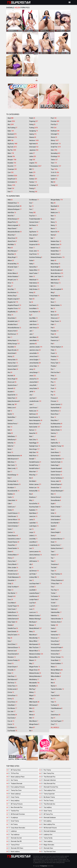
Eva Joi (11, 721)
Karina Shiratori (35, 424)
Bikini (11, 153)
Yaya (53, 692)
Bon (10, 472)
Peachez (55, 356)
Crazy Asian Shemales (18, 828)
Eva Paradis (12, 731)
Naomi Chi (55, 232)
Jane (31, 334)
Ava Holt (11, 376)
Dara (10, 641)
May (32, 663)
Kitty (32, 500)
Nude (32, 172)
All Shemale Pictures (50, 828)
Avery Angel (13, 379)
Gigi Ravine (34, 232)
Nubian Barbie (56, 305)
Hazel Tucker (34, 273)
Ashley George (14, 344)
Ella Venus (12, 683)
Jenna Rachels (35, 363)
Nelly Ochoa (55, 264)
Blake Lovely (13, 468)
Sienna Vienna (56, 497)
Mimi (32, 708)
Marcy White (34, 641)
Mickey (32, 692)
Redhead (55, 131)
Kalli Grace (33, 414)
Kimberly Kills (34, 491)
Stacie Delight (56, 532)
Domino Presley (14, 660)
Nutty (53, 312)
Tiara (53, 571)
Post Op (54, 124)
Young (54, 185)
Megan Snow (34, 670)
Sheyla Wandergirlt (57, 491)
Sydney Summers (57, 548)
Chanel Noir (12, 545)
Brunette (12, 166)
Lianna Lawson (35, 552)
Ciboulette (12, 580)
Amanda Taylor (13, 267)
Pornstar (55, 121)
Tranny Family (48, 838)
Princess (54, 401)
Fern (31, 209)
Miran (32, 727)
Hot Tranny (14, 824)
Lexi (31, 548)
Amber (11, 270)
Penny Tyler (56, 363)
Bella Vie (11, 446)
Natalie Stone (56, 254)
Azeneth (11, 388)
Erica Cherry (12, 702)
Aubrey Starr (13, 363)
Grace (32, 248)
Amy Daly (12, 289)
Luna (32, 609)
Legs (32, 160)
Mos (53, 203)
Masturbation (35, 166)
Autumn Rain (13, 369)
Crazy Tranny (15, 797)
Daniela (11, 625)
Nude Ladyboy (15, 852)
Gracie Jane (34, 251)
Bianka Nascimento (15, 456)
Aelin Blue (12, 213)
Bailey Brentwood (14, 401)
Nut (53, 308)
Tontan (54, 593)
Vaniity (54, 625)
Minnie (32, 715)
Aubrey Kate (13, 360)
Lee (31, 529)
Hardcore (34, 140)
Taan (53, 552)
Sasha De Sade (57, 462)
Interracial (34, 147)
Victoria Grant (56, 651)
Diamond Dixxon (14, 648)
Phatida (54, 366)
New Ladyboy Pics (49, 824)
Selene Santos (56, 475)
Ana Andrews (13, 292)
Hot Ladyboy (48, 821)
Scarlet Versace (56, 472)
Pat (52, 344)
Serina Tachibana (57, 478)
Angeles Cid (13, 302)
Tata (53, 561)
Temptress (55, 564)
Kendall (33, 459)
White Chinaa (56, 673)
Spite (53, 529)
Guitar (32, 260)
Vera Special (55, 644)
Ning (53, 292)
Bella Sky (12, 443)
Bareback (12, 134)
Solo (54, 150)
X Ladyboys (14, 818)
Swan (54, 542)
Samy (53, 436)
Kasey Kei (33, 433)
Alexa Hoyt (12, 235)
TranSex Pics (15, 811)
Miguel (32, 695)
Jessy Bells (33, 385)
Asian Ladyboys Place (18, 777)
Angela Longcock (14, 299)
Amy (10, 286)
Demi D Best (13, 644)
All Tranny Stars (16, 770)
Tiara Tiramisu (56, 574)
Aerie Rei (11, 216)
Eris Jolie (11, 711)
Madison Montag (35, 619)
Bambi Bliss (12, 417)
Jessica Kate (34, 382)
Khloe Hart (33, 472)
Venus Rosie (55, 641)
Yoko (53, 702)
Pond (53, 385)
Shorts (54, 137)
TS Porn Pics (15, 773)
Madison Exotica (35, 616)
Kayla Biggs (34, 443)
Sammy (54, 433)
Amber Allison (13, 273)
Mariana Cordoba (36, 654)
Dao (10, 638)
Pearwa (54, 360)
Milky (31, 699)
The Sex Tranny (49, 801)
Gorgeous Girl (34, 244)
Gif (31, 228)
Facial (11, 188)
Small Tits (56, 147)
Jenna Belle (34, 353)
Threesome (56, 166)
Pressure (54, 398)
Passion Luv (55, 340)
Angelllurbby (13, 312)
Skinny (55, 140)
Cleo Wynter (12, 593)
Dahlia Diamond (13, 619)
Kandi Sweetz (35, 417)
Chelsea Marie (13, 555)
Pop (53, 392)
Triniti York (55, 600)
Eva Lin (11, 724)
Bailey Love (12, 408)
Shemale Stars (48, 848)
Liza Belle (33, 590)
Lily (31, 568)
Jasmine (33, 344)
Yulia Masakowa (57, 708)
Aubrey (11, 356)
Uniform (55, 176)
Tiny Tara (55, 590)
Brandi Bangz (13, 475)
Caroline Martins (13, 523)
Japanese (34, 150)
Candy (11, 510)
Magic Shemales (49, 845)
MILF (32, 169)
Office (32, 176)
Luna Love (33, 612)
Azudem (11, 392)
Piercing (33, 192)
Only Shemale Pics (49, 784)
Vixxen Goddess (57, 663)
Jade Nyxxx (33, 321)
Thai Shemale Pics (49, 777)
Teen (54, 163)
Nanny (54, 225)
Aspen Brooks (13, 350)
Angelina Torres (14, 308)
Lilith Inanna (34, 561)
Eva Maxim (12, 727)
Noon (53, 302)
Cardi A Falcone (14, 513)
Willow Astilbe (56, 676)
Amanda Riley (13, 264)
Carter (10, 529)
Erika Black (12, 705)
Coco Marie (12, 603)
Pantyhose (34, 185)
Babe (11, 131)
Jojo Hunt (33, 398)
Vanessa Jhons (56, 622)
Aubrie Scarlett (13, 366)
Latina (33, 156)
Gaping (33, 134)
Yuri (53, 711)
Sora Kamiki (55, 523)
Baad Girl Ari (13, 395)
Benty (10, 449)
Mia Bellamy (34, 679)
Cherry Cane (12, 561)
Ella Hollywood (13, 679)
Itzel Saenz (34, 305)
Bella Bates (12, 436)
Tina (53, 587)
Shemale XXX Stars (17, 848)
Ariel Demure (13, 334)
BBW (11, 140)
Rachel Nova (56, 411)
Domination (12, 182)
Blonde (11, 156)
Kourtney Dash (35, 507)
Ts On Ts (55, 172)
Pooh (53, 388)
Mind (32, 711)
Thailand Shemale (16, 784)
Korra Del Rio (34, 504)
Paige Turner (56, 321)
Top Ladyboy (48, 807)
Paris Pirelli (55, 337)
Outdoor (33, 179)
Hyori (32, 299)
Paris (53, 334)
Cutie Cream (12, 609)
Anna (10, 315)
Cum (11, 172)
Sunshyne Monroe (58, 539)
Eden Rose (12, 676)
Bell (10, 430)
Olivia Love (55, 318)
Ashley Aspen (13, 340)
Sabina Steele (56, 430)
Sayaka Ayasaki (56, 468)
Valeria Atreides (57, 619)
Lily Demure (34, 571)
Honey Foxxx (34, 296)
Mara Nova (33, 635)
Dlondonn (12, 657)
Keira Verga (34, 449)
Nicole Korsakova (57, 270)
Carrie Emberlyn (13, 526)
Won (53, 683)
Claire (10, 590)
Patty (53, 350)
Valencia (54, 609)
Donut (11, 663)
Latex (32, 153)
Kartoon (33, 430)
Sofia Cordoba (56, 516)
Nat (53, 238)
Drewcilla (12, 670)
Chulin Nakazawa (14, 577)
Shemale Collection (50, 780)
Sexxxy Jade (56, 481)
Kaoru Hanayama (36, 420)
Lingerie (33, 163)
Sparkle (54, 526)
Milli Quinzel (34, 705)
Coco (10, 600)
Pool (54, 118)
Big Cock (12, 147)
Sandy (54, 440)
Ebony (11, 185)
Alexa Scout (12, 238)
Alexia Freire (12, 241)
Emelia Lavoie (13, 689)
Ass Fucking (12, 128)
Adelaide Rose (13, 203)
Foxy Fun (33, 216)
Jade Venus (34, 328)
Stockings (55, 156)
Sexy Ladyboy (15, 801)
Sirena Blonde (56, 500)
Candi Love (12, 507)
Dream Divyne (13, 667)
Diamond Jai (12, 651)
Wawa (54, 667)
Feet (10, 192)
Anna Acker (12, 318)
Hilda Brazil (34, 280)
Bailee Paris (12, 398)
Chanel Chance (13, 542)
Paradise (55, 331)
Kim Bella (33, 481)
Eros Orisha (12, 715)
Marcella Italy (34, 638)
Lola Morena (34, 596)
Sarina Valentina (57, 459)
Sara (53, 449)
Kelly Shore (34, 456)
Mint (32, 718)
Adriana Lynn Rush (15, 206)
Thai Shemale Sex (49, 804)
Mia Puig (33, 689)
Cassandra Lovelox (14, 539)
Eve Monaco (34, 200)
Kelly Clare (34, 452)
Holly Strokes (34, 289)
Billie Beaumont (13, 459)
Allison (11, 260)
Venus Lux (55, 638)
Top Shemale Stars (50, 852)
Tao (53, 558)
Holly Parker (34, 286)
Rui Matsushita (56, 424)
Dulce (10, 673)
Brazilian (12, 163)
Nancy (54, 222)
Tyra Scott (55, 606)
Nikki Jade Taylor (57, 276)
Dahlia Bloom (13, 612)
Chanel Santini (13, 548)
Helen (32, 276)
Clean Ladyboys (16, 794)
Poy (53, 395)
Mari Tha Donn (35, 648)
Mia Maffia (34, 686)
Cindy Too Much (13, 587)
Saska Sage (55, 465)
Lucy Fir (32, 606)
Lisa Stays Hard (35, 584)
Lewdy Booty (34, 545)
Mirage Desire (34, 724)
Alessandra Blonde (15, 232)
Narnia (53, 235)
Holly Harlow (34, 283)
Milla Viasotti (34, 702)
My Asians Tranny (49, 797)
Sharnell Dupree (56, 484)
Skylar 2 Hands (56, 507)
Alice (10, 248)
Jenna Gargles (35, 360)
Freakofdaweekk (36, 219)
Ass (11, 124)
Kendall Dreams (35, 462)
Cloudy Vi (12, 596)
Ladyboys (14, 831)
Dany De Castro (14, 635)
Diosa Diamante (13, 654)
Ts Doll (53, 603)
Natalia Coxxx (56, 244)
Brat (10, 478)
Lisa (31, 580)
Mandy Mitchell (35, 628)
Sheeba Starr (56, 488)
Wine (53, 679)
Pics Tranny (47, 770)
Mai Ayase (33, 622)
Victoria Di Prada (57, 648)
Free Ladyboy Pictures (18, 787)
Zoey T (54, 724)
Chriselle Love (13, 571)
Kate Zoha (33, 440)
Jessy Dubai (34, 388)
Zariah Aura (56, 715)
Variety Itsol (55, 635)
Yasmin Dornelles (57, 689)
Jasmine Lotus (35, 350)
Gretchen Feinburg (36, 257)
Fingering (34, 121)
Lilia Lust (33, 558)
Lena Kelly (33, 539)
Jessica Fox (34, 379)
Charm (10, 552)
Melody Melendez (35, 676)
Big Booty (12, 144)
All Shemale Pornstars (18, 814)
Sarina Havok (56, 456)
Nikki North (55, 280)
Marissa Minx (34, 657)
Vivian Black (56, 660)
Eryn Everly (12, 718)
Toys (54, 169)
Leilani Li (33, 536)
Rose (53, 417)
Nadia (54, 209)
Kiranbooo (33, 497)
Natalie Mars (56, 251)
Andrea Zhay (12, 296)
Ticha (54, 577)
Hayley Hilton (34, 270)
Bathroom (12, 137)
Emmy (11, 699)
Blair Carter (12, 465)
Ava (10, 372)
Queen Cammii (56, 404)
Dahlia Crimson (13, 616)
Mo (31, 731)
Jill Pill (32, 392)
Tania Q (55, 555)
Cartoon (11, 532)
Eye (31, 206)
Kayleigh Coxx (35, 446)
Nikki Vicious (56, 283)
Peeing (32, 188)
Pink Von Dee (56, 372)
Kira (31, 494)
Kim (31, 478)
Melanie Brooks (35, 673)
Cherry (11, 558)
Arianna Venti (13, 331)
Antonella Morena (14, 328)
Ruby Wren (55, 420)
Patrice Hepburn (57, 347)
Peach (54, 353)
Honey (32, 292)
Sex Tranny (14, 780)
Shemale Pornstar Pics (51, 787)
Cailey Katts (12, 500)
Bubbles (11, 494)
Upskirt (54, 179)
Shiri (53, 494)
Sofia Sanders (56, 520)
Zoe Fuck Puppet (57, 721)
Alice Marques (13, 251)
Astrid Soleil (12, 353)
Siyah (53, 504)
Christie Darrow (13, 574)
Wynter (54, 686)
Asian (11, 121)
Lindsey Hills (34, 577)
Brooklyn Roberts (14, 484)
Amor (10, 283)
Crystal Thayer (13, 606)
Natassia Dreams (58, 257)
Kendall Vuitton (35, 468)
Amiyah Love (13, 280)
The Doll (54, 568)
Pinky (53, 376)
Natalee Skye (56, 241)
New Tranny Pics (49, 773)
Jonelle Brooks (35, 401)
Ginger (32, 238)
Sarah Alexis (56, 452)
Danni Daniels (13, 632)
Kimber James (35, 484)
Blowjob (12, 160)
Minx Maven (34, 721)
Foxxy (32, 213)
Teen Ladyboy (48, 841)
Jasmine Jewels (36, 347)
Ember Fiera (12, 686)
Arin (10, 337)
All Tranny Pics (48, 814)
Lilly (31, 564)
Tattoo (54, 160)
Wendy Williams (57, 670)
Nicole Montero (57, 273)
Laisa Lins (33, 516)
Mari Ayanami (35, 644)
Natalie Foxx (56, 248)
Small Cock (56, 144)
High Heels (34, 144)
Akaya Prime (13, 222)
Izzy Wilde (33, 318)
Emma (11, 692)
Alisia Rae (12, 254)
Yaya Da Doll (55, 695)
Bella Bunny (12, 440)
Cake (10, 504)
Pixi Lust (54, 379)
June (31, 404)
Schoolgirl (55, 134)
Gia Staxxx (34, 225)
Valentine (55, 616)
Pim (53, 369)
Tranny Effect (15, 845)
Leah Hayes (34, 526)
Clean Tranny (48, 811)
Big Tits (12, 150)
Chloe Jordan (13, 568)
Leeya (32, 532)
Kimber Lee (34, 488)
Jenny (32, 369)
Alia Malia (12, 244)
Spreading (55, 153)
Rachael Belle (56, 408)
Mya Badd (55, 206)
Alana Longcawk (14, 225)
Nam (53, 216)
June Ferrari (34, 408)
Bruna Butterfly (13, 491)
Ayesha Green (13, 385)
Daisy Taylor (12, 622)
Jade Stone (34, 324)
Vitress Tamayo (57, 657)
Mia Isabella (34, 683)
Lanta (32, 520)
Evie (31, 203)
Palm (53, 324)
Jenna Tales (34, 366)
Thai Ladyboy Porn (49, 790)
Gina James (34, 235)
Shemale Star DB (16, 841)
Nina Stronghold (57, 289)
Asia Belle (12, 347)
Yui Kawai (55, 705)
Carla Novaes (13, 516)
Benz (10, 452)
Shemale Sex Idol (16, 838)
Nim (53, 286)
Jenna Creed (34, 356)
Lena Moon (33, 542)
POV (54, 128)
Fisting (32, 124)
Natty (53, 260)
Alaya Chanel (12, 228)
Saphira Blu (55, 443)
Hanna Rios (33, 267)
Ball (10, 411)
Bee (10, 427)
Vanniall (54, 632)
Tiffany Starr (56, 584)
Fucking (33, 128)
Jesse (33, 376)
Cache (11, 497)
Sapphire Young (57, 446)
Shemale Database (50, 818)
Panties (33, 182)
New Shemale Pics (17, 807)
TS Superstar (44, 866)
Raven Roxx (55, 414)
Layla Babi (33, 523)
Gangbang (33, 131)
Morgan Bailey (57, 200)
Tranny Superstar (49, 794)
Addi (10, 200)
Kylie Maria (34, 513)
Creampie (12, 169)
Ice (31, 302)
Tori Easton (55, 596)
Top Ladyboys (15, 835)
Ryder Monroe (56, 427)
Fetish (32, 118)
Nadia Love (55, 213)
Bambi (11, 414)
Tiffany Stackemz (57, 580)
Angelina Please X (14, 305)
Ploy (53, 382)
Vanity (53, 628)
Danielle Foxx (13, 628)
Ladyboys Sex (48, 835)
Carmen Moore (14, 520)
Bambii (10, 420)
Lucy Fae (33, 603)
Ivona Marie (34, 308)
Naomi (54, 228)
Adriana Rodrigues (15, 209)
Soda (53, 510)
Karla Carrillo (35, 427)
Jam (31, 331)
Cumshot (12, 176)
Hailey (32, 264)
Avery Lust (12, 382)
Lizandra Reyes (35, 593)
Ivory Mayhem (35, 312)
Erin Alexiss (12, 708)
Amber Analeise (13, 276)
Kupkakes (33, 510)
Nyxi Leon (55, 315)
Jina (31, 395)
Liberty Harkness (35, 555)
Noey (53, 299)
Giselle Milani (34, 241)
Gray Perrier (34, 254)
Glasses (33, 137)
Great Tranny (15, 821)
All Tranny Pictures (17, 804)
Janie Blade (34, 340)
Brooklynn (12, 488)
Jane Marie (34, 337)
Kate (31, 436)
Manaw (33, 625)
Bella (10, 433)
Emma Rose (13, 695)
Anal (11, 118)
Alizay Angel (13, 257)
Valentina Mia (56, 612)
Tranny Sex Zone (16, 790)
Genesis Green (34, 222)
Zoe (53, 718)
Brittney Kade (13, 481)
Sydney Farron (56, 545)
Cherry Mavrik (13, 564)
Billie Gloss (12, 462)
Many (32, 632)
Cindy (10, 584)
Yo (53, 699)
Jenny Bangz (34, 372)
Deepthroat (12, 179)
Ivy (31, 315)
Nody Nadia (55, 296)
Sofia (53, 513)
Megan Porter (35, 667)
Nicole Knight (55, 267)
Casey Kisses (13, 536)
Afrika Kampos (13, 219)
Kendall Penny (35, 465)
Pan (53, 328)
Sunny (53, 536)
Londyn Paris (34, 600)
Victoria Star (55, 654)
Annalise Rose (13, 324)
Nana (53, 219)
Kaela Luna (34, 411)
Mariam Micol (34, 651)
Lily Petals (33, 574)
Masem (33, 660)
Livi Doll (33, 587)
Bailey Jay (12, 404)
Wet (53, 182)
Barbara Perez (13, 424)
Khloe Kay (33, 475)
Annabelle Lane (14, 321)
